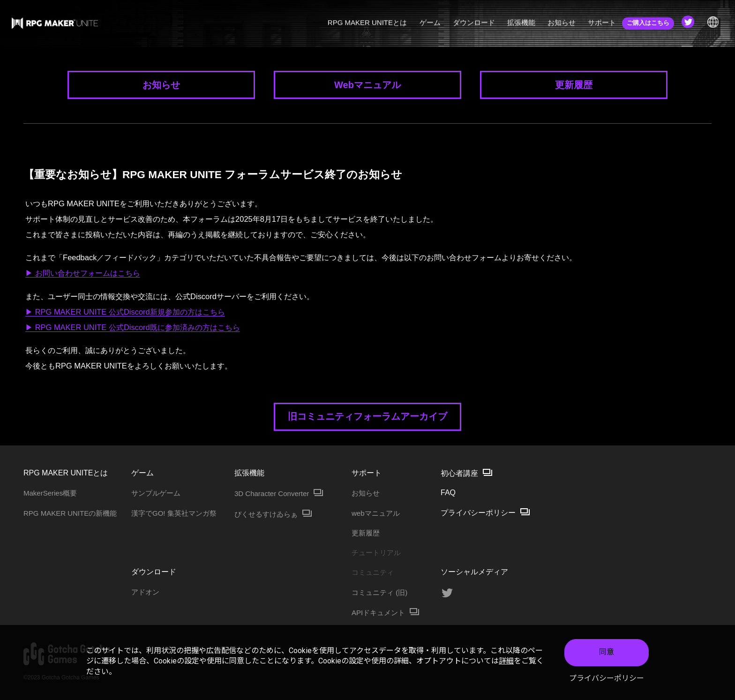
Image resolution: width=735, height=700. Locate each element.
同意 (607, 652)
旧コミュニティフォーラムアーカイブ (367, 416)
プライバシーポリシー (607, 678)
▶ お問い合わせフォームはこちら (83, 273)
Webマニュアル (367, 85)
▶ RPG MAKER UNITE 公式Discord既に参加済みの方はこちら (133, 327)
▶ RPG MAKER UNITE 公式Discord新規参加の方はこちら (125, 312)
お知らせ (161, 85)
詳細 (506, 661)
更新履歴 (574, 85)
